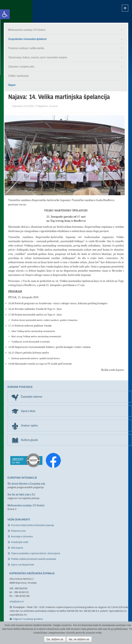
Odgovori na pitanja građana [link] (28, 619)
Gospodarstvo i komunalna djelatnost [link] (27, 39)
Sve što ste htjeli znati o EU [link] (21, 495)
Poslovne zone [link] (18, 531)
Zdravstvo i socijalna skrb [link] (21, 67)
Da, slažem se (55, 639)
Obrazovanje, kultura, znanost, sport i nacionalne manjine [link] (38, 57)
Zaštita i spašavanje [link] (18, 76)
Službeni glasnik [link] (29, 440)
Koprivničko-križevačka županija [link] (22, 11)
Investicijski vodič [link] (20, 542)
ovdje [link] (99, 633)
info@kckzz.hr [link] (17, 602)
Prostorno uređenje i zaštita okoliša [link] (26, 48)
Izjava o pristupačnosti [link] (23, 565)
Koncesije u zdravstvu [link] (22, 537)
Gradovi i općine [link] (29, 426)
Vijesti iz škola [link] (28, 411)
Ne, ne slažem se (79, 639)
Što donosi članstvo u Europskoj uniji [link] (26, 484)
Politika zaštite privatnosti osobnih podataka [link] (34, 559)
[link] (5, 14)
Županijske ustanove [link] (32, 397)
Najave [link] (12, 85)
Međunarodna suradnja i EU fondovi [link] (27, 30)
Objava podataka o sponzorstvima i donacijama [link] (36, 554)
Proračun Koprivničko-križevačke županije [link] (32, 525)
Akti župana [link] (17, 548)
